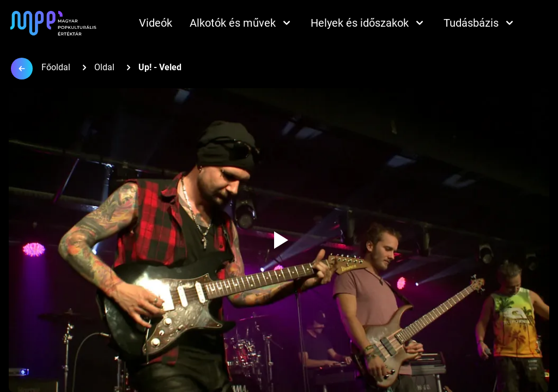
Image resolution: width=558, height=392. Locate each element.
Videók (156, 23)
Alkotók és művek (241, 23)
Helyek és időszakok (368, 23)
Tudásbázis (480, 23)
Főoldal (56, 67)
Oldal (104, 67)
